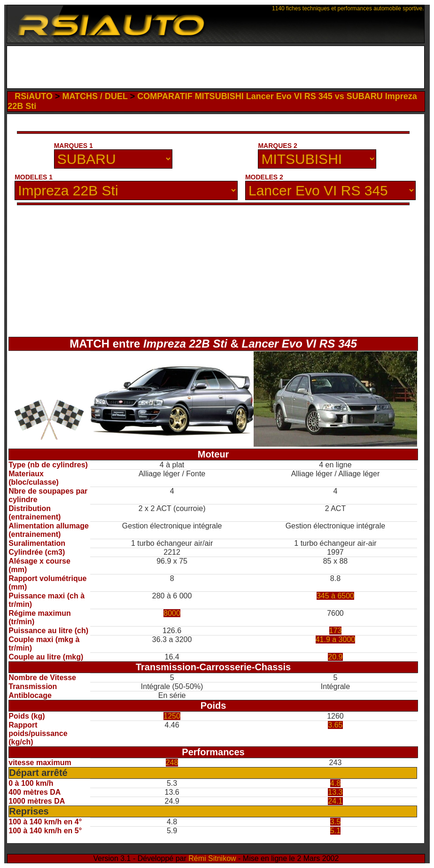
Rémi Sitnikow (212, 858)
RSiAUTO (34, 96)
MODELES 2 (264, 177)
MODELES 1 (34, 177)
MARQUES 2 (277, 146)
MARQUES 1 (74, 146)
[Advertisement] (215, 67)
